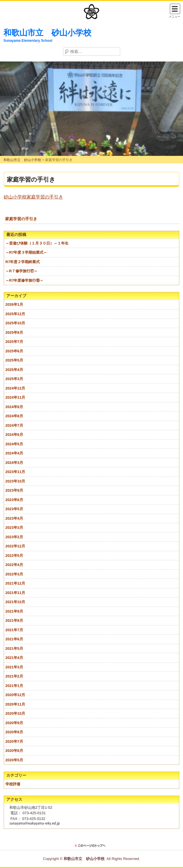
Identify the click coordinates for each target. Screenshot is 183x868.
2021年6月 (14, 639)
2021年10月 (15, 602)
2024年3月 (14, 463)
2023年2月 (14, 537)
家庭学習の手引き (21, 219)
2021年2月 (14, 676)
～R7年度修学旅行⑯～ (25, 280)
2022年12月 (15, 546)
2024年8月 (14, 416)
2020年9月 (14, 723)
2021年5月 (14, 648)
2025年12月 (15, 314)
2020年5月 (14, 760)
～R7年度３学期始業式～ (26, 252)
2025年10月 (15, 323)
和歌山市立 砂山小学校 (47, 33)
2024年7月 (14, 425)
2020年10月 (15, 713)
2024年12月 (15, 388)
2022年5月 (14, 556)
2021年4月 (14, 658)
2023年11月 (15, 472)
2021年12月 (15, 583)
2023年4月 (14, 518)
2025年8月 (14, 332)
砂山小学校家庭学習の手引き (33, 197)
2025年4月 (14, 370)
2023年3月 (14, 528)
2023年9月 (14, 490)
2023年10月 (15, 481)
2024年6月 (14, 435)
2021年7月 (14, 630)
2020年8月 (14, 732)
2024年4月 (14, 453)
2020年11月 (15, 704)
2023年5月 (14, 509)
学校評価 (13, 784)
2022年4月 (14, 565)
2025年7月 (14, 342)
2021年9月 (14, 611)
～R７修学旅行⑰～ (22, 271)
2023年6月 (14, 500)
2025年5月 (14, 360)
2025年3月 (14, 379)
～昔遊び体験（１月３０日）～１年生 (37, 243)
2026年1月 (14, 304)
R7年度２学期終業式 (23, 262)
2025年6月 (14, 351)
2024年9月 (14, 407)
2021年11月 (15, 593)
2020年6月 (14, 751)
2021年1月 (14, 686)
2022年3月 (14, 574)
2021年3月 (14, 667)
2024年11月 (15, 397)
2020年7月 (14, 741)
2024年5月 (14, 444)
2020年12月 (15, 695)
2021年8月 (14, 620)
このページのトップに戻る (92, 846)
